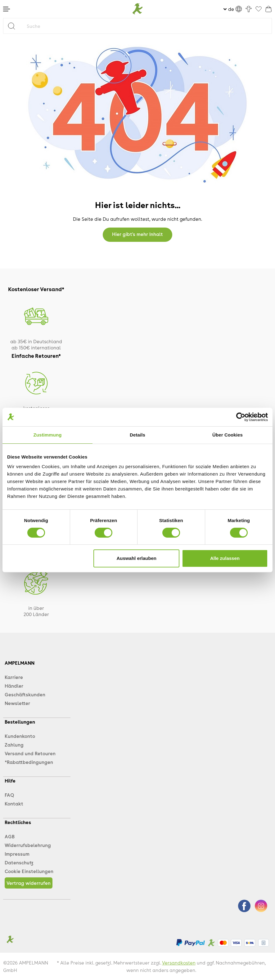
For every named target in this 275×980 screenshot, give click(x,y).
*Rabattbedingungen (29, 762)
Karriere (14, 677)
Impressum (17, 854)
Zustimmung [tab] (48, 435)
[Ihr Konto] (249, 9)
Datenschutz (19, 862)
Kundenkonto (20, 736)
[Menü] (7, 9)
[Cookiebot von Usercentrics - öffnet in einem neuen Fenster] (241, 417)
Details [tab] (137, 435)
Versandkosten (179, 963)
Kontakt (14, 804)
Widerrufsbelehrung (28, 845)
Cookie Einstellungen (29, 871)
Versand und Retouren (30, 753)
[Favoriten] (259, 9)
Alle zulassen (225, 558)
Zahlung (14, 745)
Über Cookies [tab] (228, 435)
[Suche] (148, 26)
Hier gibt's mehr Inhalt (137, 234)
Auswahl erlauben (137, 558)
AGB (10, 836)
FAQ (9, 795)
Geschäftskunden (25, 694)
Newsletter (17, 703)
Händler (14, 686)
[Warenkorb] (268, 9)
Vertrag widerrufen (29, 883)
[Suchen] (14, 26)
